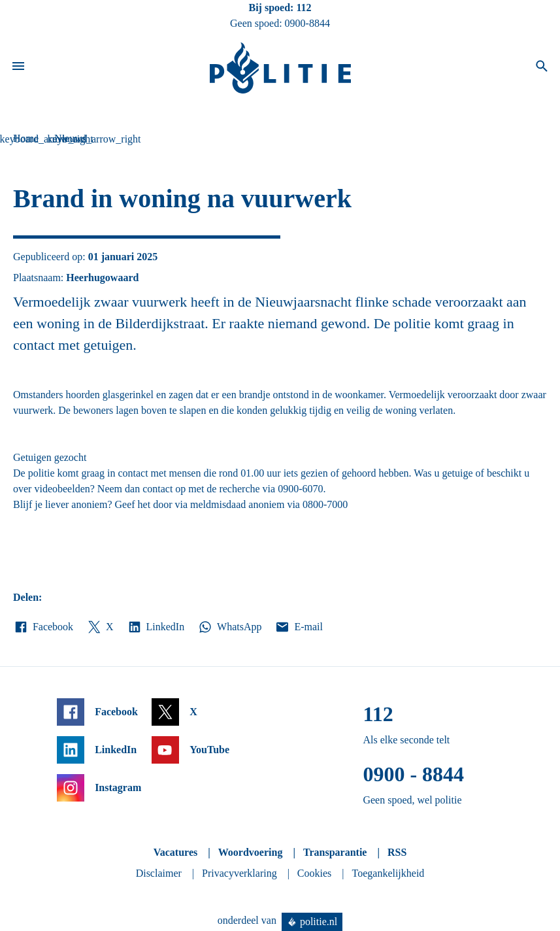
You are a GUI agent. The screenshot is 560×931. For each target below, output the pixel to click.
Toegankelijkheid (388, 873)
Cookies (314, 873)
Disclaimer (159, 873)
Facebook (43, 627)
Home (26, 138)
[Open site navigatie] (18, 68)
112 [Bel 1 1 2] (304, 8)
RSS (397, 852)
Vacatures (176, 852)
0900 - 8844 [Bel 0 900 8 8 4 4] (413, 774)
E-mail (298, 627)
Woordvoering (251, 852)
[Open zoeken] (542, 68)
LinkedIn (156, 627)
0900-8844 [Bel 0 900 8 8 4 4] (307, 23)
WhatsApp (229, 627)
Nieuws (70, 138)
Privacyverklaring (239, 873)
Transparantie (335, 852)
